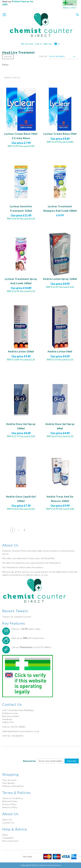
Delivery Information (13, 786)
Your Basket (9, 783)
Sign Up (48, 44)
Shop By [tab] (8, 57)
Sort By (43, 56)
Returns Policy (10, 807)
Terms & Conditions (13, 798)
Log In (39, 44)
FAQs (5, 835)
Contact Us (8, 823)
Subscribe (72, 761)
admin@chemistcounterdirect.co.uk (21, 731)
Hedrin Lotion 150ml (21, 351)
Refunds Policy (10, 801)
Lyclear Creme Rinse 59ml (60, 134)
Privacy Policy (9, 804)
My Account (27, 44)
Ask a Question (10, 841)
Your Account (9, 780)
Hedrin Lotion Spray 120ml (60, 279)
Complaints (8, 838)
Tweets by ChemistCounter (17, 617)
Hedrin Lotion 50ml (60, 351)
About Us (7, 820)
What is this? (70, 8)
